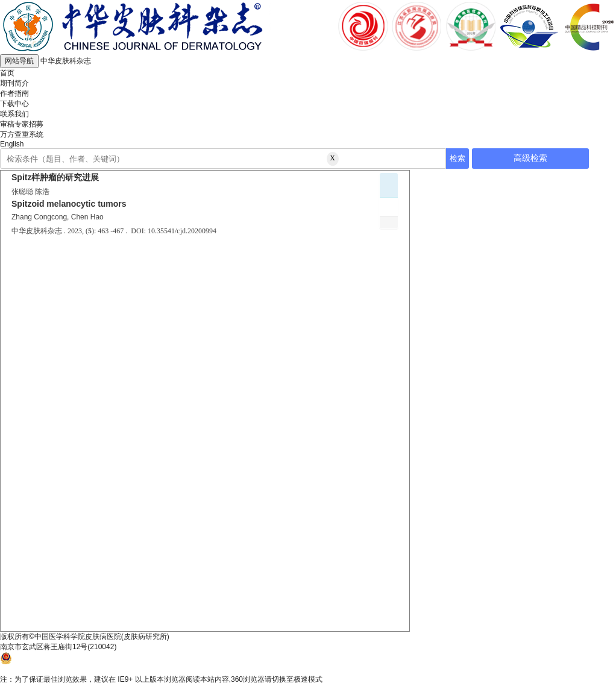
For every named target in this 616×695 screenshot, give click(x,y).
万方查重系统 (22, 134)
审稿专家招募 (22, 124)
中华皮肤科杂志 (66, 61)
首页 (7, 73)
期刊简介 (14, 83)
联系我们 (14, 114)
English (12, 144)
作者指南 (14, 93)
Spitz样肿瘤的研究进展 (55, 177)
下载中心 (14, 104)
